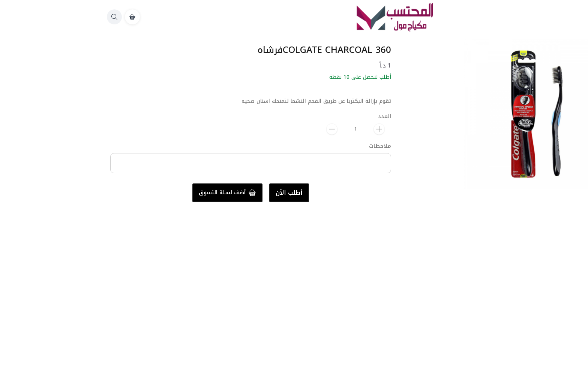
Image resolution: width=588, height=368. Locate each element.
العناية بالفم (565, 247)
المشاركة (564, 217)
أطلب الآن (188, 193)
